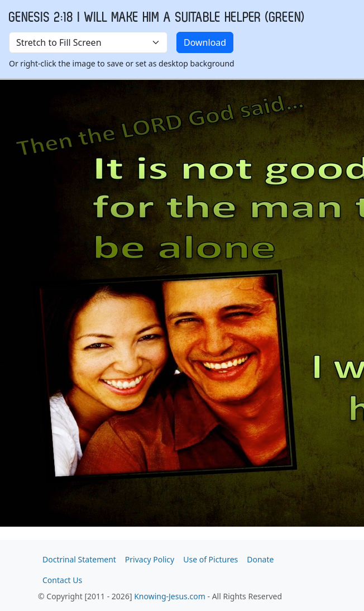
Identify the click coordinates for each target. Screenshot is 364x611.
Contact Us (62, 580)
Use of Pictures (210, 559)
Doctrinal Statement (79, 559)
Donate (260, 559)
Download (205, 42)
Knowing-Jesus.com (170, 596)
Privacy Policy (150, 559)
